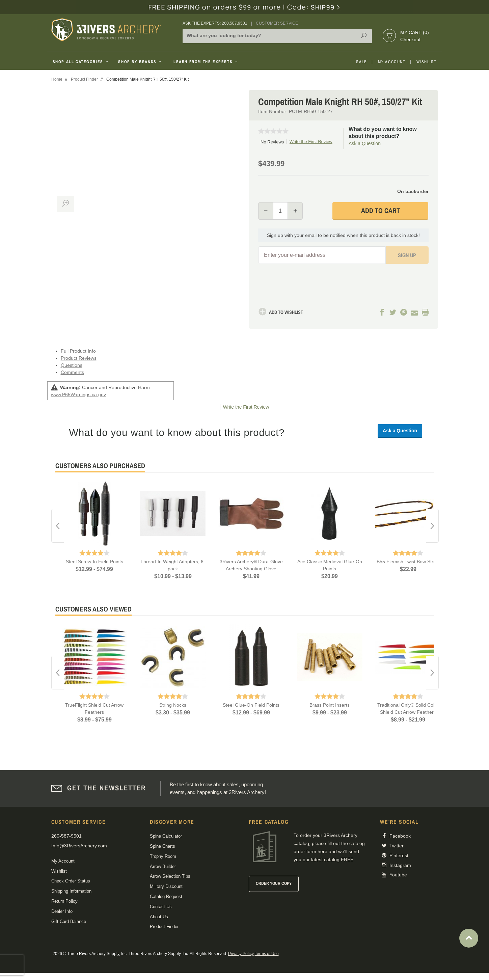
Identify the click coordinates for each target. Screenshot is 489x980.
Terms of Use (267, 954)
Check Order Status (71, 881)
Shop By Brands (140, 62)
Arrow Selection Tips (170, 876)
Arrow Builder (163, 866)
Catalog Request (166, 896)
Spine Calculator (166, 836)
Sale (361, 62)
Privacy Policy (241, 954)
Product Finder (84, 79)
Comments (72, 372)
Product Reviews (79, 358)
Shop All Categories (81, 62)
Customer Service (277, 23)
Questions (72, 365)
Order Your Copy (274, 883)
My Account (392, 62)
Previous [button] (58, 526)
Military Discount (166, 886)
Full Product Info (78, 351)
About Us (159, 917)
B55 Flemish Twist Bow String (408, 562)
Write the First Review (311, 142)
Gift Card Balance (69, 921)
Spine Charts (162, 846)
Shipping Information (71, 891)
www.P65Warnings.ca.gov (78, 394)
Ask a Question (365, 143)
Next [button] (432, 526)
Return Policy (64, 901)
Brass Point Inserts (330, 705)
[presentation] (387, 278)
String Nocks (173, 705)
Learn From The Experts (206, 62)
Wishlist (427, 62)
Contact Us (161, 907)
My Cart (415, 32)
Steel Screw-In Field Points (94, 562)
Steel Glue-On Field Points (251, 705)
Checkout (410, 39)
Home (57, 79)
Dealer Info (62, 911)
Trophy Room (163, 856)
